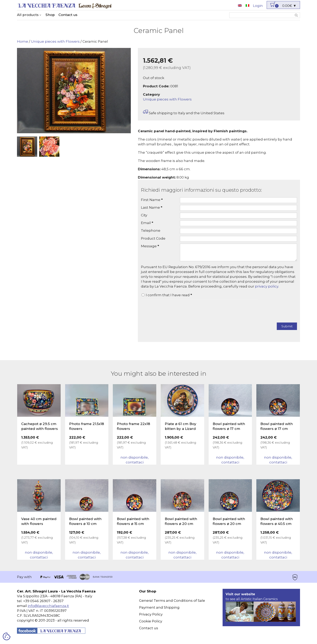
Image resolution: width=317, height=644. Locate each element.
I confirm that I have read (169, 298)
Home (23, 41)
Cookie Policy (151, 624)
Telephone (151, 231)
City (144, 215)
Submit (287, 329)
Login (258, 6)
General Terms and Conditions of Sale (172, 604)
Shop (50, 15)
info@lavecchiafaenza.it (48, 609)
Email (147, 223)
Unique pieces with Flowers (55, 41)
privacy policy (267, 289)
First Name (152, 200)
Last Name (152, 207)
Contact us (68, 15)
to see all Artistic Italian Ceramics (261, 610)
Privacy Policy (151, 617)
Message (150, 246)
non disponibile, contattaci (135, 463)
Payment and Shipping (159, 610)
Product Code (153, 238)
